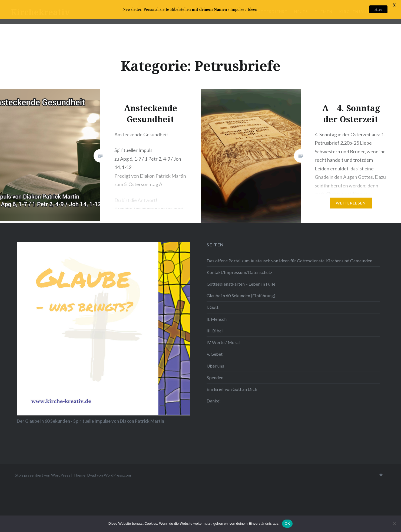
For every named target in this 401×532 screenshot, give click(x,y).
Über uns (215, 366)
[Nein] (394, 524)
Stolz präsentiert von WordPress (43, 475)
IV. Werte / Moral (223, 342)
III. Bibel (215, 331)
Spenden (215, 377)
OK (287, 523)
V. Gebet (215, 354)
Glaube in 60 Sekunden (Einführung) (241, 295)
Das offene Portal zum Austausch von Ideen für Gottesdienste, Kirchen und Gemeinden (289, 261)
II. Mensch (217, 319)
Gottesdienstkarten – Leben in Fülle (241, 284)
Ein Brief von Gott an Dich (232, 389)
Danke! (214, 401)
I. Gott (213, 307)
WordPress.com (117, 475)
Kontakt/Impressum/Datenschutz (239, 272)
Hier (378, 9)
